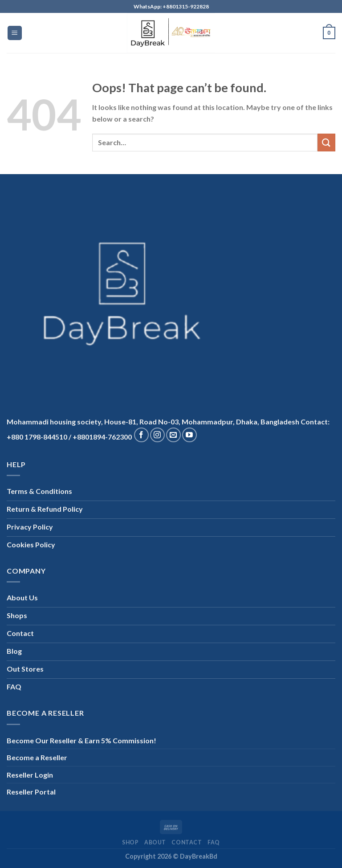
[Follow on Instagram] (157, 435)
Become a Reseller (37, 757)
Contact (187, 842)
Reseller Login (30, 775)
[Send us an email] (173, 435)
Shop (130, 842)
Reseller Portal (31, 792)
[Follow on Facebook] (141, 435)
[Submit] (326, 142)
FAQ (214, 842)
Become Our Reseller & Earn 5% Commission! (81, 740)
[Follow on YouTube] (189, 435)
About (155, 842)
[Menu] (15, 33)
